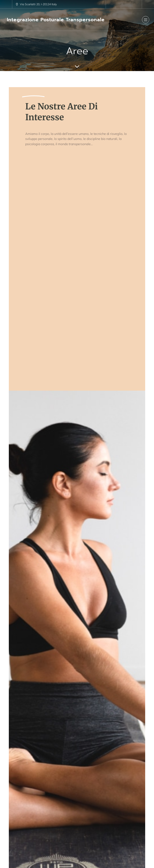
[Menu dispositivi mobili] (146, 20)
